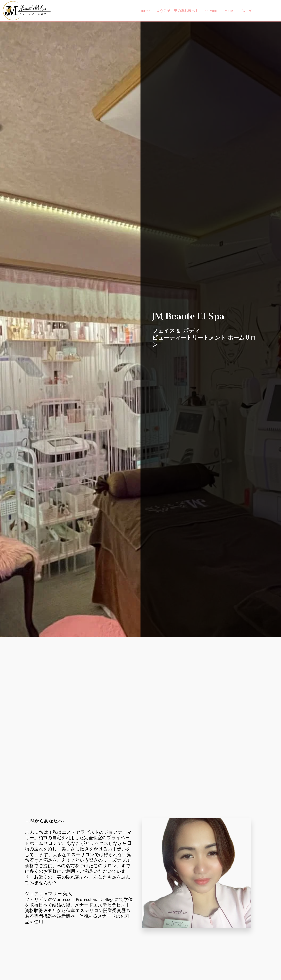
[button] (244, 11)
